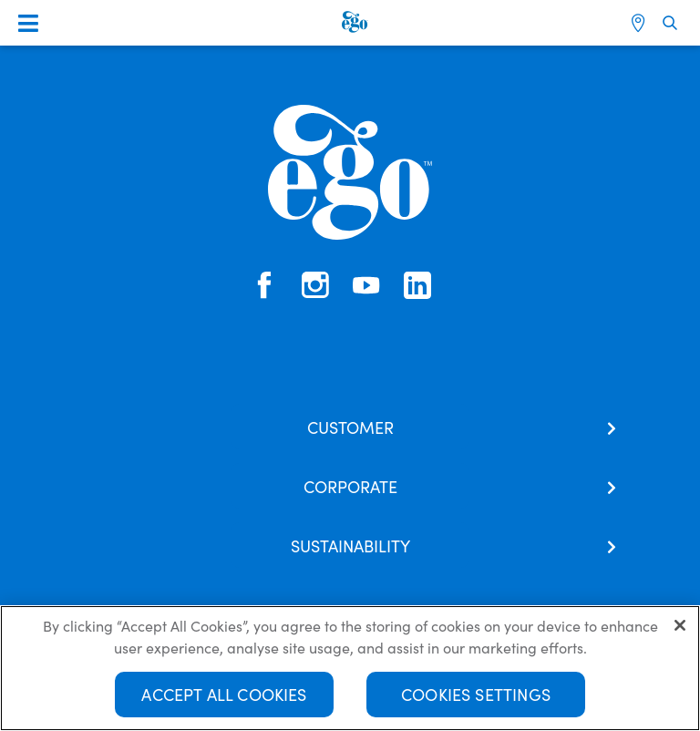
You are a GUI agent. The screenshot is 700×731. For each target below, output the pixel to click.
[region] (350, 668)
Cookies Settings (476, 694)
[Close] (680, 625)
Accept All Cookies (224, 694)
